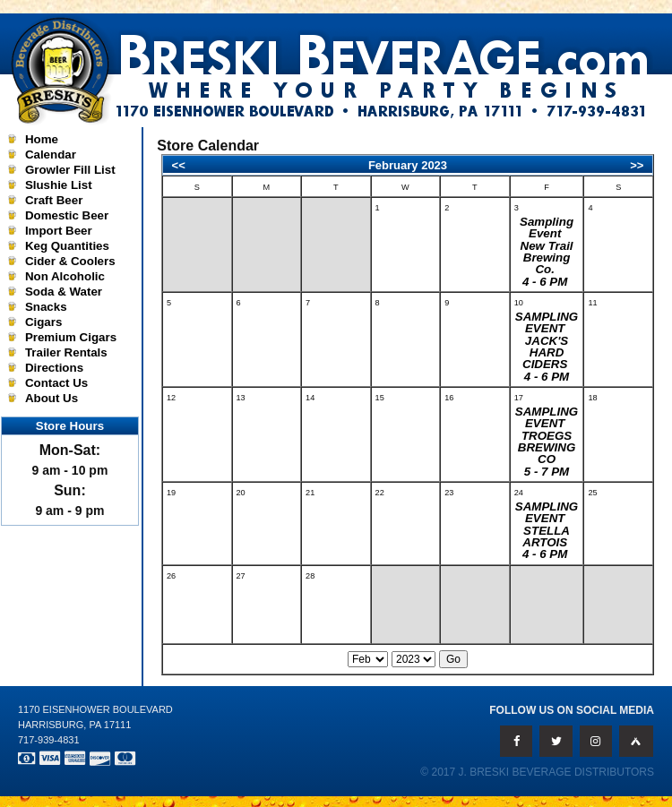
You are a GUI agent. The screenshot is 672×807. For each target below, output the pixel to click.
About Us (52, 398)
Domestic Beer (67, 215)
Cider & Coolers (70, 261)
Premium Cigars (71, 337)
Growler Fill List (70, 170)
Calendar (51, 155)
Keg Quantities (67, 246)
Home (42, 139)
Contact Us (56, 383)
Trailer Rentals (66, 352)
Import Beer (59, 231)
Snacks (46, 307)
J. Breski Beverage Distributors (557, 772)
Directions (54, 368)
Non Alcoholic (65, 276)
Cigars (43, 322)
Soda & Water (64, 292)
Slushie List (59, 185)
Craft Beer (54, 200)
